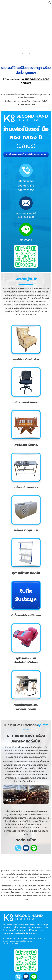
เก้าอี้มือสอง (5, 845)
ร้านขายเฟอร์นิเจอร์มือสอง (35, 32)
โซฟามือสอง (41, 727)
